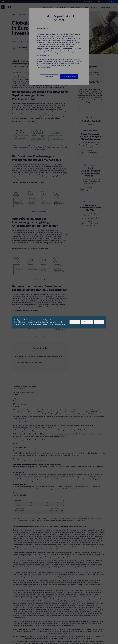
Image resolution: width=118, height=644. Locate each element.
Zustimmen (75, 322)
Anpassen (99, 322)
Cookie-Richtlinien (48, 324)
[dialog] (59, 322)
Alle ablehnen (87, 322)
